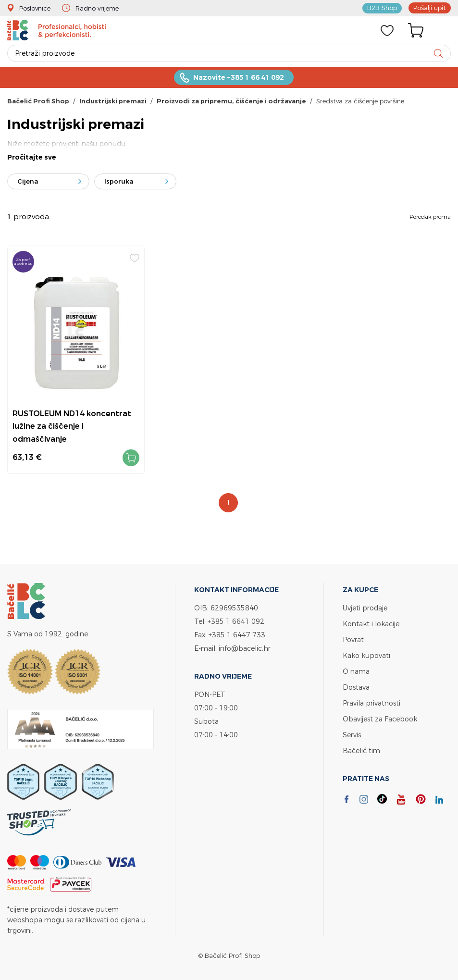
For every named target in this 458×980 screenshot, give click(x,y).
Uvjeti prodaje (365, 608)
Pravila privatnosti (371, 703)
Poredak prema (430, 217)
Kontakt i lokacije (371, 624)
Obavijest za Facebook (380, 719)
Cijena (28, 181)
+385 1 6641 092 (236, 621)
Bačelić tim (361, 751)
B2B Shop (382, 8)
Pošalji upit (430, 8)
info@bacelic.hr (245, 648)
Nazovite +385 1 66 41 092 (239, 77)
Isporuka (119, 181)
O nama (356, 671)
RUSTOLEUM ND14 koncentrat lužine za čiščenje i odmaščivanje (72, 426)
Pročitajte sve (32, 157)
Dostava (356, 687)
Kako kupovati (366, 655)
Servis (352, 735)
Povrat (353, 639)
